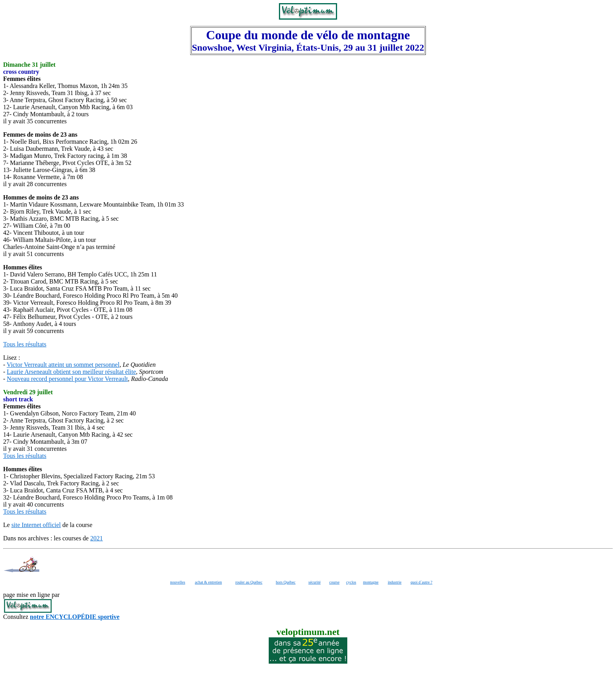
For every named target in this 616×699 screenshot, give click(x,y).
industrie (395, 582)
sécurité (314, 582)
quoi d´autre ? (422, 582)
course (334, 582)
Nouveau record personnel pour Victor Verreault (67, 379)
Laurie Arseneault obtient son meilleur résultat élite (71, 372)
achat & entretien (208, 582)
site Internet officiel (36, 525)
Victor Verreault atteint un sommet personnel (63, 365)
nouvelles (178, 582)
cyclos (351, 582)
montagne (371, 582)
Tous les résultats (25, 344)
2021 (97, 538)
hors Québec (286, 582)
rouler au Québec (249, 582)
